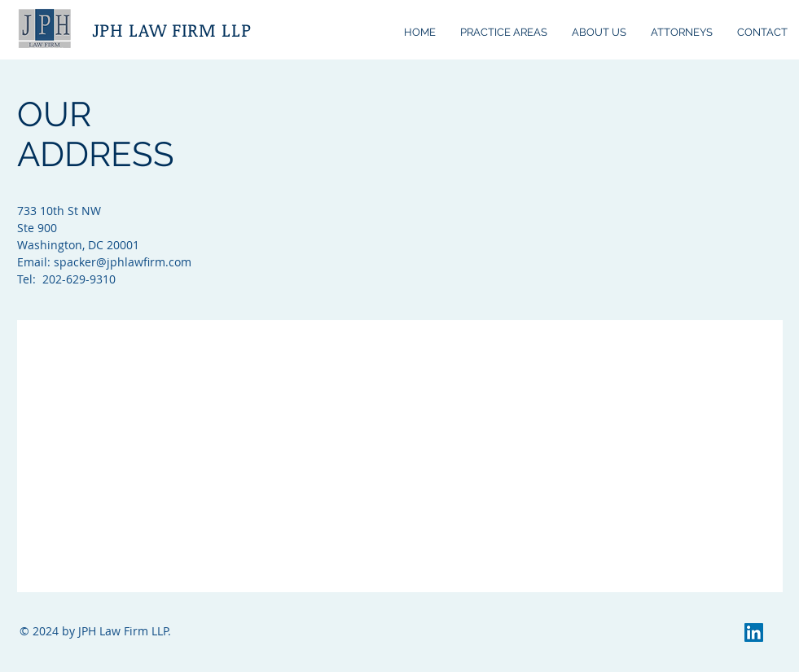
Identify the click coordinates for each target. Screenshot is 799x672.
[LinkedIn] (754, 632)
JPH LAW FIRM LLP (172, 29)
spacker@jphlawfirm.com (123, 262)
